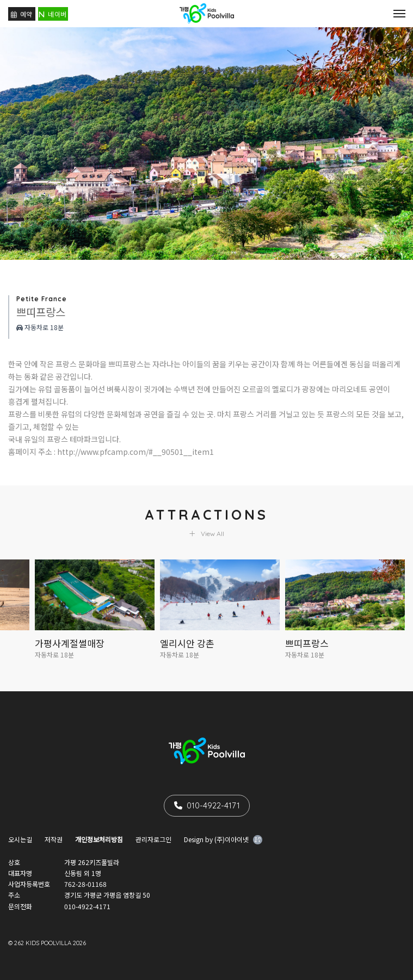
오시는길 (20, 839)
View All (207, 534)
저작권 (54, 839)
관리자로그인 (153, 839)
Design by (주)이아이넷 (223, 840)
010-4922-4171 (207, 805)
